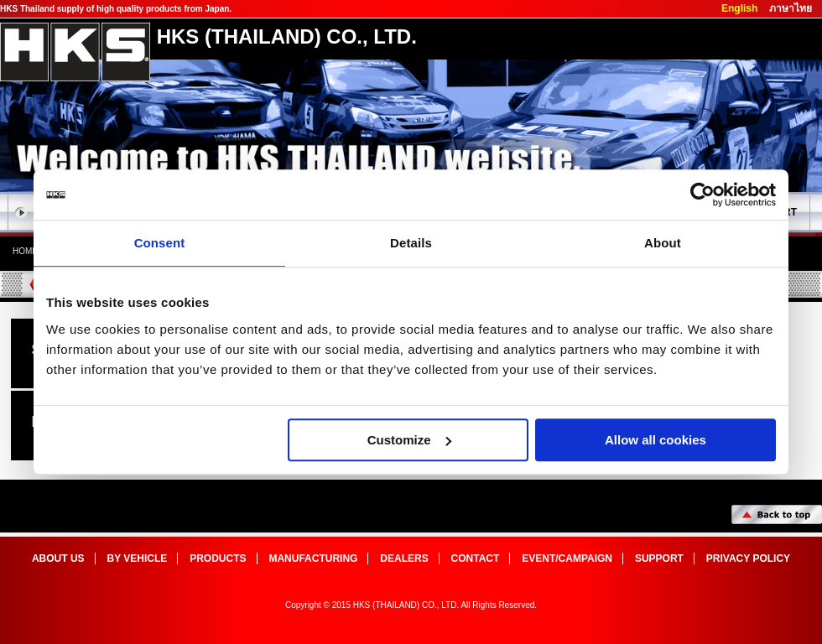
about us (58, 558)
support (659, 558)
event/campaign (567, 558)
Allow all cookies (656, 440)
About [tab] (663, 243)
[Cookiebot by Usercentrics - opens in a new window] (702, 195)
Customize (409, 440)
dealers (404, 558)
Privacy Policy (748, 558)
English (739, 8)
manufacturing (313, 558)
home (25, 251)
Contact (476, 558)
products (218, 558)
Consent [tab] (160, 243)
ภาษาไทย (791, 8)
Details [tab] (411, 243)
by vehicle (138, 558)
